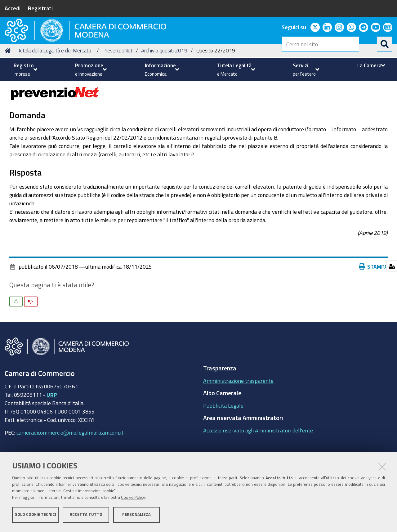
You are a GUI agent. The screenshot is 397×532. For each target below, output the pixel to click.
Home (9, 88)
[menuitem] (25, 69)
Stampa (375, 304)
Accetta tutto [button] (86, 516)
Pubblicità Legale (223, 443)
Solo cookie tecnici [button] (36, 516)
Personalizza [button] (136, 516)
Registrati (40, 8)
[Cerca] (385, 44)
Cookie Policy (133, 499)
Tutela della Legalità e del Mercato (55, 88)
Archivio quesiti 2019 (164, 88)
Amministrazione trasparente (238, 418)
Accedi (13, 8)
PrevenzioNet (117, 88)
